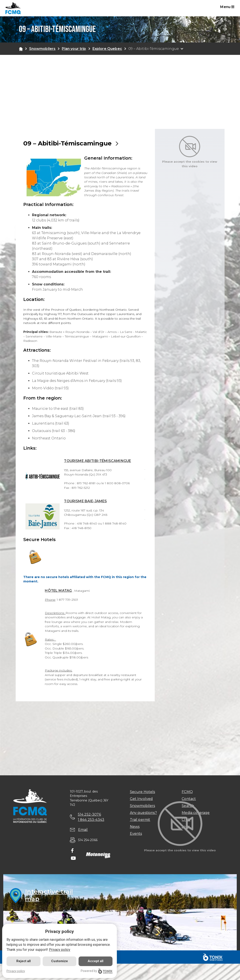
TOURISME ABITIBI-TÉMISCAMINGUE (98, 461)
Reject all (23, 961)
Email (83, 830)
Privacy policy (60, 950)
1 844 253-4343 (91, 820)
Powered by (97, 971)
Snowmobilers (42, 49)
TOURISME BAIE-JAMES (86, 501)
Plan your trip (74, 49)
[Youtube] (73, 859)
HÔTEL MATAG (59, 591)
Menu (227, 7)
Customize (60, 961)
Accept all (96, 961)
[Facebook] (72, 851)
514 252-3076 (89, 814)
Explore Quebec (107, 49)
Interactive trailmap (49, 896)
